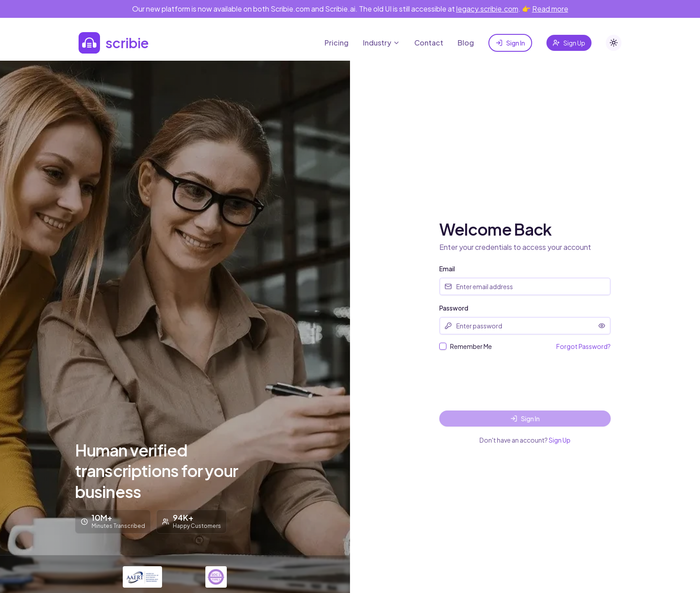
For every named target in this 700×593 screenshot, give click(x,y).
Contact (429, 43)
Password (454, 308)
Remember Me (471, 346)
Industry (381, 43)
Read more (550, 9)
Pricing (337, 43)
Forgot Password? (583, 346)
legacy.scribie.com (487, 9)
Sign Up (569, 43)
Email (447, 269)
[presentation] (507, 381)
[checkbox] (443, 346)
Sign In (510, 43)
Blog (466, 43)
